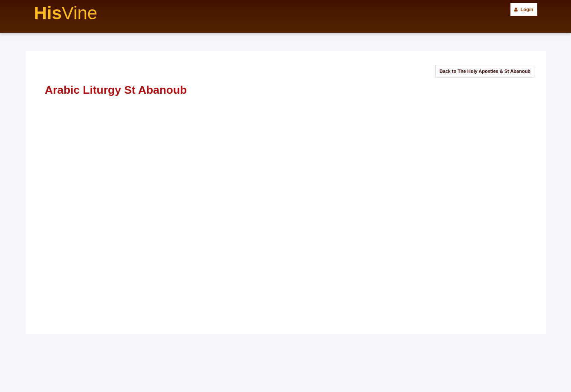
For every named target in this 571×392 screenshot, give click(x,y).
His (66, 13)
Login (524, 9)
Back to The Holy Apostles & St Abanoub (485, 71)
